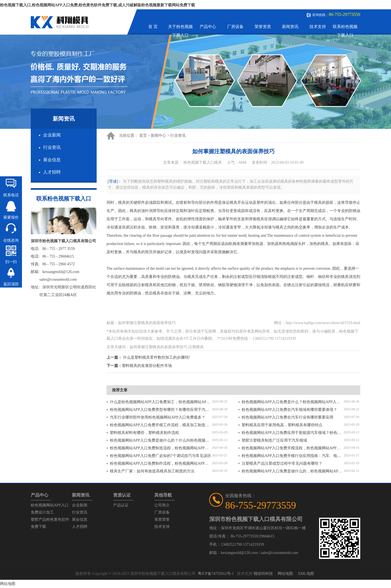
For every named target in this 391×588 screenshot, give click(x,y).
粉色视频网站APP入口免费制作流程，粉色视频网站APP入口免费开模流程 (161, 463)
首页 (143, 136)
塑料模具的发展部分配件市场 (147, 366)
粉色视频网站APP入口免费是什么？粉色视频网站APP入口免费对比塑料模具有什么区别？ (293, 402)
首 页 (153, 27)
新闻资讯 (290, 27)
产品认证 (121, 505)
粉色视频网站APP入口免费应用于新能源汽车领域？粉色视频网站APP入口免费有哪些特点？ (293, 433)
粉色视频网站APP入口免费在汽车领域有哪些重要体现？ (289, 410)
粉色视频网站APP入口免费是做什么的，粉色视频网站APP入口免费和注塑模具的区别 (293, 471)
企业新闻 (52, 135)
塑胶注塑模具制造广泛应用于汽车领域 (274, 440)
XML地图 (306, 574)
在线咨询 (11, 240)
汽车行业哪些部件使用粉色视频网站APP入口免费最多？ (158, 417)
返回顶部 (11, 284)
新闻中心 (158, 136)
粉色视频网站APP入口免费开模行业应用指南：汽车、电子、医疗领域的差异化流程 (293, 456)
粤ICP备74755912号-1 (216, 574)
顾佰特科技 (263, 574)
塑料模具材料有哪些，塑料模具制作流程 (144, 433)
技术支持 (318, 27)
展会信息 (52, 160)
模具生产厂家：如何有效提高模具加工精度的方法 (152, 471)
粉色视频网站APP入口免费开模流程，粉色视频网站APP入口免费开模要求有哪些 (293, 448)
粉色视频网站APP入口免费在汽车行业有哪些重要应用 (287, 417)
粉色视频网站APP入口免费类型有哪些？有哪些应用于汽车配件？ (161, 410)
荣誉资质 (263, 27)
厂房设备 (235, 27)
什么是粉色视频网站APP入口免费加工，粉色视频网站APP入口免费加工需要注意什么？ (161, 402)
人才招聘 (52, 172)
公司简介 (162, 505)
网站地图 (285, 574)
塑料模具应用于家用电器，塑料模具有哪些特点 (282, 425)
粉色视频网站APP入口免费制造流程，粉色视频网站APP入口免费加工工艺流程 (161, 448)
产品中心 (208, 27)
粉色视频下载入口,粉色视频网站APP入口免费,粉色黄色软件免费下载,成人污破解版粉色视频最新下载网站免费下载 (97, 5)
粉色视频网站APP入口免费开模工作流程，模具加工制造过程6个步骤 (161, 425)
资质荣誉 (162, 519)
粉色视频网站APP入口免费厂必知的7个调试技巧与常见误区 (160, 456)
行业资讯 (52, 147)
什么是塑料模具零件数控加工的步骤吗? (157, 357)
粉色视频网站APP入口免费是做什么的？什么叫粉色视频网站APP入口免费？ (161, 440)
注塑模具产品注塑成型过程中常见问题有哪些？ (282, 463)
